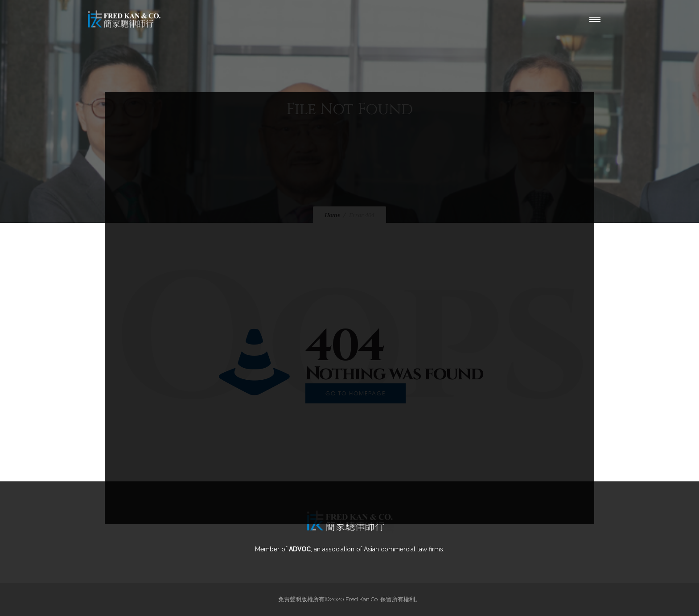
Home (332, 215)
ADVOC (300, 549)
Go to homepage (356, 393)
